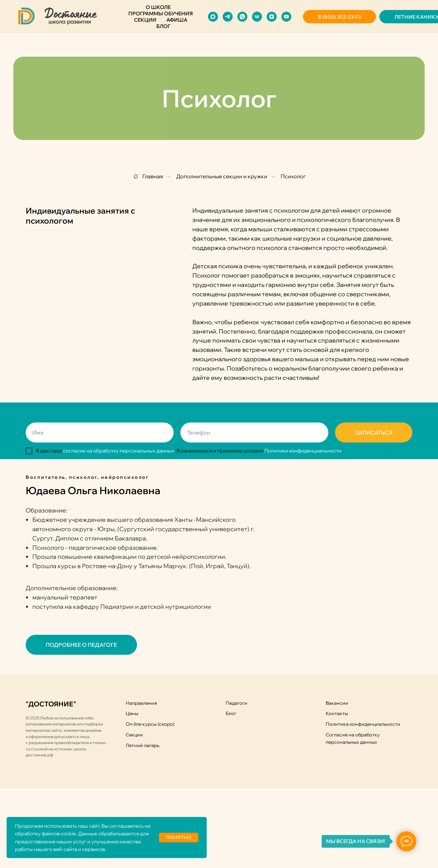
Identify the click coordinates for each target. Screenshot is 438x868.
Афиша (177, 20)
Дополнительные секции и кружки (222, 176)
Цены (132, 713)
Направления (141, 703)
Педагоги (236, 703)
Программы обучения (161, 13)
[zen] (272, 17)
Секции (145, 20)
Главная (148, 176)
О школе (158, 7)
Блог (163, 26)
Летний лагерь (142, 745)
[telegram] (228, 17)
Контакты (337, 713)
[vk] (257, 17)
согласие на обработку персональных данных (119, 451)
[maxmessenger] (213, 17)
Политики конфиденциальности (303, 451)
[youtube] (286, 17)
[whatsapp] (242, 17)
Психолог (293, 176)
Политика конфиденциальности (363, 724)
